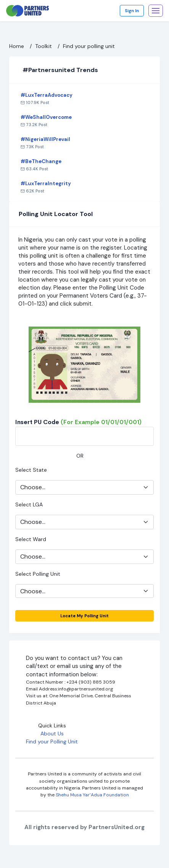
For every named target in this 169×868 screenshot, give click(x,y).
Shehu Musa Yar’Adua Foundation (92, 795)
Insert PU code (78, 422)
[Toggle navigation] (156, 11)
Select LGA (29, 504)
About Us (52, 733)
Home (17, 46)
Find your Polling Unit (52, 741)
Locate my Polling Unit (84, 616)
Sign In (132, 11)
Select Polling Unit (38, 574)
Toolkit (43, 46)
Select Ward (31, 539)
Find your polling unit (89, 46)
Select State (31, 470)
